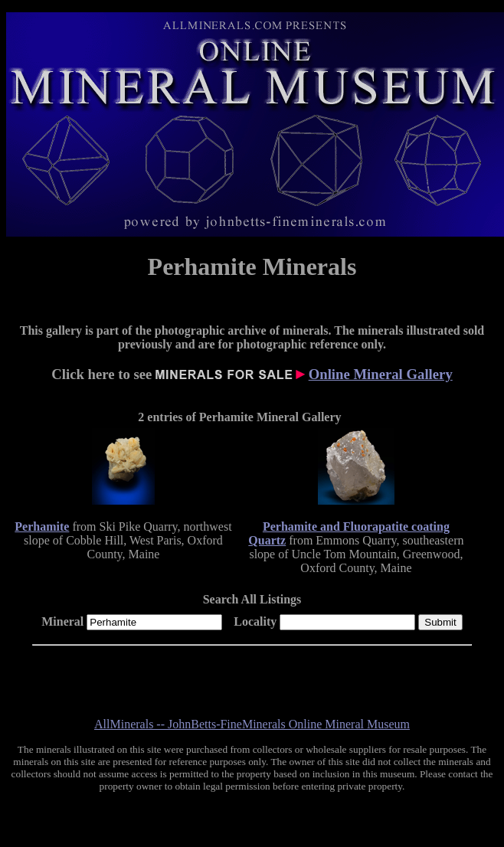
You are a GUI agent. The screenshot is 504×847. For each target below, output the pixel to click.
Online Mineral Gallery (381, 374)
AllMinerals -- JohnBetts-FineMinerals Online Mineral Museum (252, 724)
